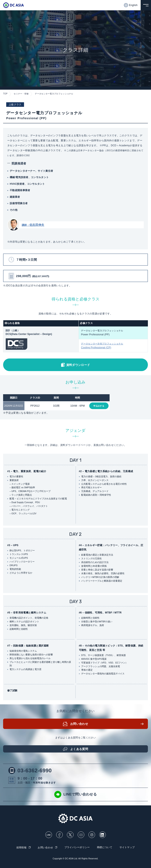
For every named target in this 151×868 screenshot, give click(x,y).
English (131, 5)
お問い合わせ (79, 724)
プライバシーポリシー (77, 847)
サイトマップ (127, 847)
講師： (33, 225)
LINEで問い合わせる (75, 794)
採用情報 (21, 848)
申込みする (99, 406)
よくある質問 (79, 749)
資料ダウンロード (78, 365)
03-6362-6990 (30, 770)
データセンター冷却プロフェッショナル (113, 346)
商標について (105, 847)
